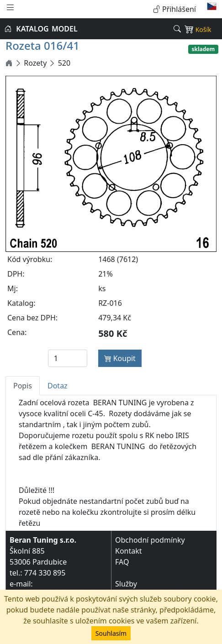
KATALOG (32, 29)
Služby (126, 584)
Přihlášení (174, 9)
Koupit (120, 358)
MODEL (65, 29)
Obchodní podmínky (150, 540)
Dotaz (58, 386)
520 (64, 63)
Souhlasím (111, 633)
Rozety (35, 63)
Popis (23, 386)
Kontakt (129, 551)
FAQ (122, 562)
